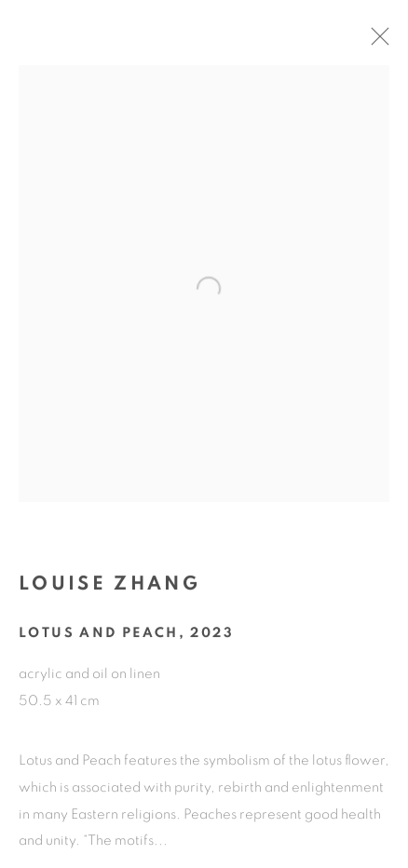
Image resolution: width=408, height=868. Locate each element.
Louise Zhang (109, 591)
